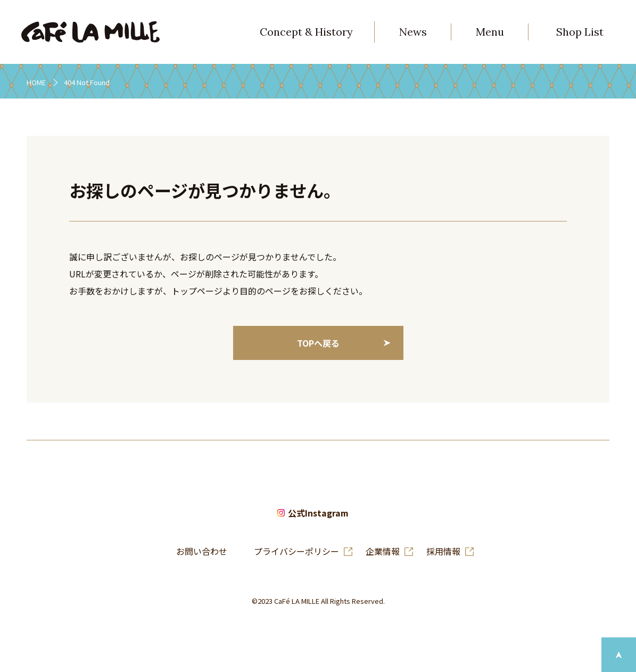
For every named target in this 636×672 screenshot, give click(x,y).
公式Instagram (318, 513)
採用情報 (443, 551)
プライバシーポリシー (296, 551)
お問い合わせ (202, 551)
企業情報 (383, 551)
